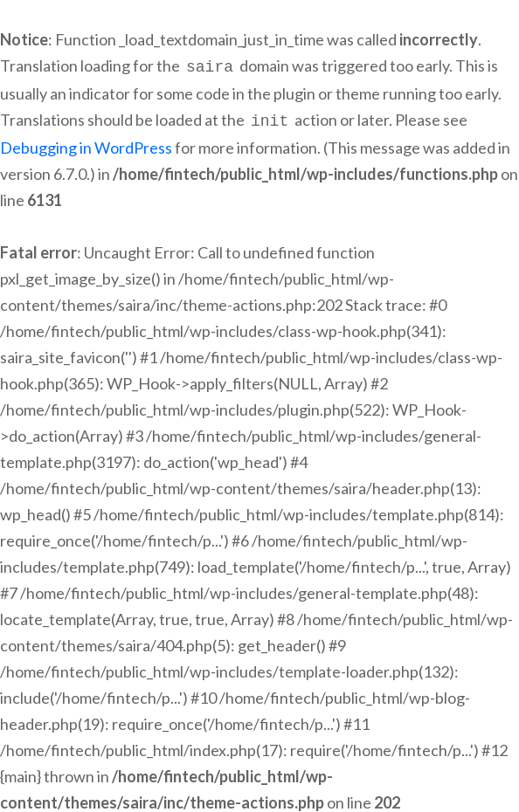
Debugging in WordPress (86, 144)
